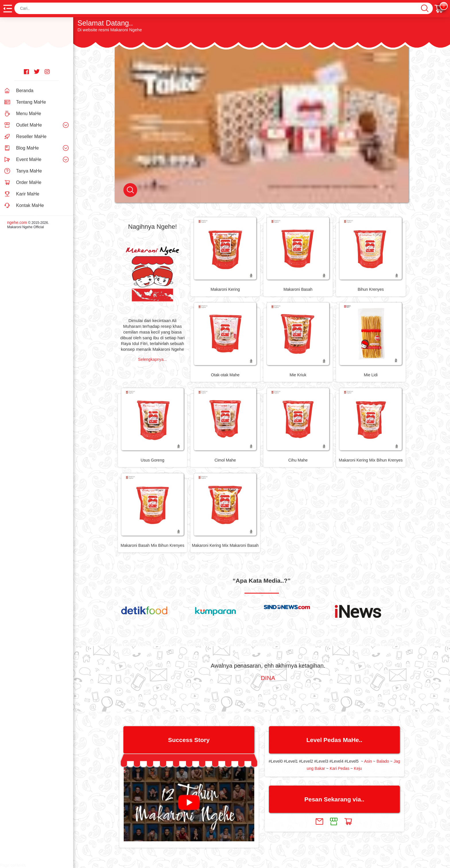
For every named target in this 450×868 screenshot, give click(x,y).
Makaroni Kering (225, 289)
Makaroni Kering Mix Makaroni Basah (225, 545)
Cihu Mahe (298, 460)
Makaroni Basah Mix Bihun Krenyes (152, 545)
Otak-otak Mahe (225, 375)
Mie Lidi (371, 375)
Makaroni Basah (298, 289)
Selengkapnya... (152, 359)
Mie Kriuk (298, 375)
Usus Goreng (152, 460)
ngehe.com (17, 222)
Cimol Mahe (225, 460)
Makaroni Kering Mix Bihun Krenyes (371, 460)
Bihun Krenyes (371, 289)
